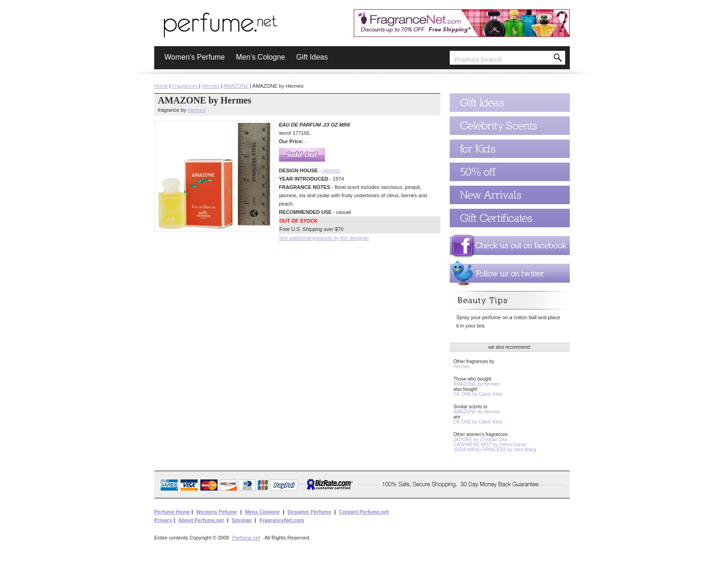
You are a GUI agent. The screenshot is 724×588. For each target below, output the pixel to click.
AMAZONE (236, 86)
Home (161, 86)
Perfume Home (172, 512)
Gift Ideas (312, 57)
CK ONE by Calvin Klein (478, 394)
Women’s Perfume (195, 57)
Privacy (163, 520)
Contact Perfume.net (364, 512)
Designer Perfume (309, 512)
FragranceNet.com (282, 520)
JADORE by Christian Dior (480, 439)
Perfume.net (246, 538)
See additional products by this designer (324, 238)
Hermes (211, 86)
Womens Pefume (217, 512)
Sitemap (242, 520)
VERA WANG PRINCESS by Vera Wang (495, 450)
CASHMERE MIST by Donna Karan (490, 445)
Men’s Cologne (260, 57)
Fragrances (185, 86)
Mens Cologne (262, 512)
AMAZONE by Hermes (477, 384)
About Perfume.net (201, 520)
